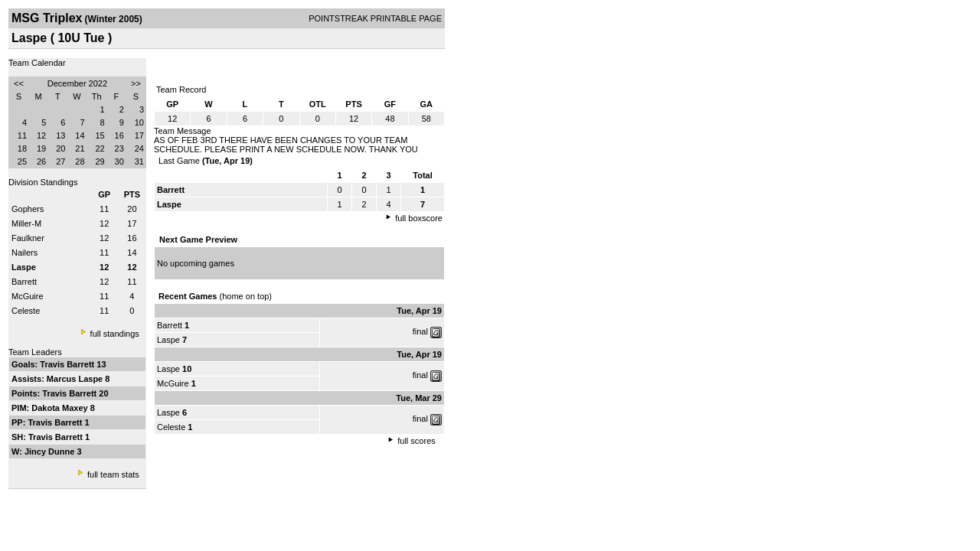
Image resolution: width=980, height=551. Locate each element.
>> (136, 83)
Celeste (26, 311)
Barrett (24, 282)
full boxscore (419, 218)
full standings (115, 334)
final (420, 331)
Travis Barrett (68, 364)
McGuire (28, 296)
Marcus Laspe (76, 379)
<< (19, 83)
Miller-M (26, 223)
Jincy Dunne (51, 452)
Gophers (28, 209)
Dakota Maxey (60, 408)
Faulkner (28, 238)
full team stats (113, 474)
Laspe (168, 340)
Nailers (24, 253)
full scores (416, 441)
